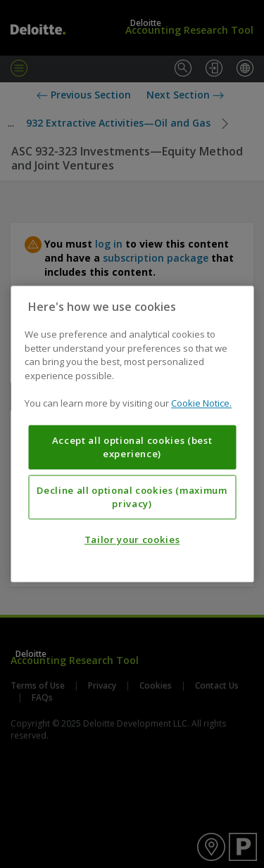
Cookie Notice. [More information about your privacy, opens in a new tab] (201, 404)
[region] (132, 434)
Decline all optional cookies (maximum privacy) (132, 497)
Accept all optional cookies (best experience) (132, 447)
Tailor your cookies (132, 540)
